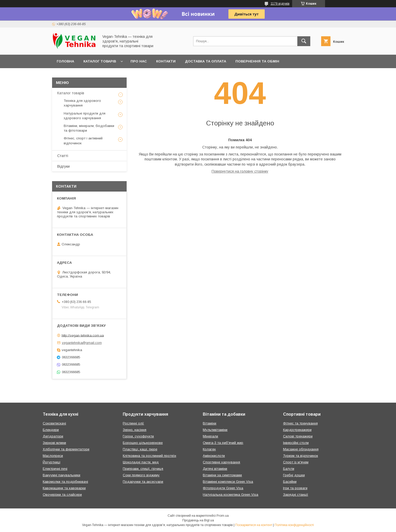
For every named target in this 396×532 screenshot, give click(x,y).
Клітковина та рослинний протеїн (149, 456)
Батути (289, 469)
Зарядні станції (296, 495)
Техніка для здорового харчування (82, 103)
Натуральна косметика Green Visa (231, 495)
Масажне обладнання (301, 449)
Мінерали (210, 436)
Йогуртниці (52, 462)
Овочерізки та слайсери (62, 495)
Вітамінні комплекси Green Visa (228, 482)
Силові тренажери (298, 436)
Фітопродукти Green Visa (223, 488)
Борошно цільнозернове (143, 443)
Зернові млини (54, 443)
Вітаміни (210, 423)
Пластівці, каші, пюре (140, 449)
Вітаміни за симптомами (222, 475)
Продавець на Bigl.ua (198, 520)
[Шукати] (304, 41)
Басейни (290, 482)
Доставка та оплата (206, 61)
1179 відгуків (280, 4)
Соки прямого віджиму (141, 475)
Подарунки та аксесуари (143, 482)
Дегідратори (53, 436)
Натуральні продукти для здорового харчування (85, 116)
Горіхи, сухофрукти (138, 436)
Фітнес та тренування (300, 423)
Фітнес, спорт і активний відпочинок (83, 141)
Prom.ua (223, 516)
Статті (63, 156)
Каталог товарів (100, 61)
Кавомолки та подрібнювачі (65, 482)
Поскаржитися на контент (254, 525)
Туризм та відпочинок (301, 456)
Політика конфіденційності (294, 525)
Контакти (166, 61)
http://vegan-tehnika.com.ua (83, 335)
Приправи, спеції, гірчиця (143, 469)
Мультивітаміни (215, 430)
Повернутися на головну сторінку (240, 171)
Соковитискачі (54, 423)
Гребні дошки (294, 475)
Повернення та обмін (257, 61)
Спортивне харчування (221, 462)
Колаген (209, 449)
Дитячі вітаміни (215, 469)
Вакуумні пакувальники (62, 475)
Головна (65, 61)
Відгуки (63, 166)
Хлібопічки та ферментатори (66, 449)
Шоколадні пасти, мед (141, 462)
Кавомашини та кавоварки (64, 488)
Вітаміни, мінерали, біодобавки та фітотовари (89, 128)
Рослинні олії (133, 423)
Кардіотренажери (297, 430)
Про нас (139, 61)
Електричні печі (55, 469)
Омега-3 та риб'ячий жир (223, 443)
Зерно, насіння (135, 430)
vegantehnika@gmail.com (82, 343)
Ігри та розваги (295, 488)
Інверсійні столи (296, 443)
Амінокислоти (214, 456)
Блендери (51, 430)
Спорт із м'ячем (296, 462)
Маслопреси (53, 456)
